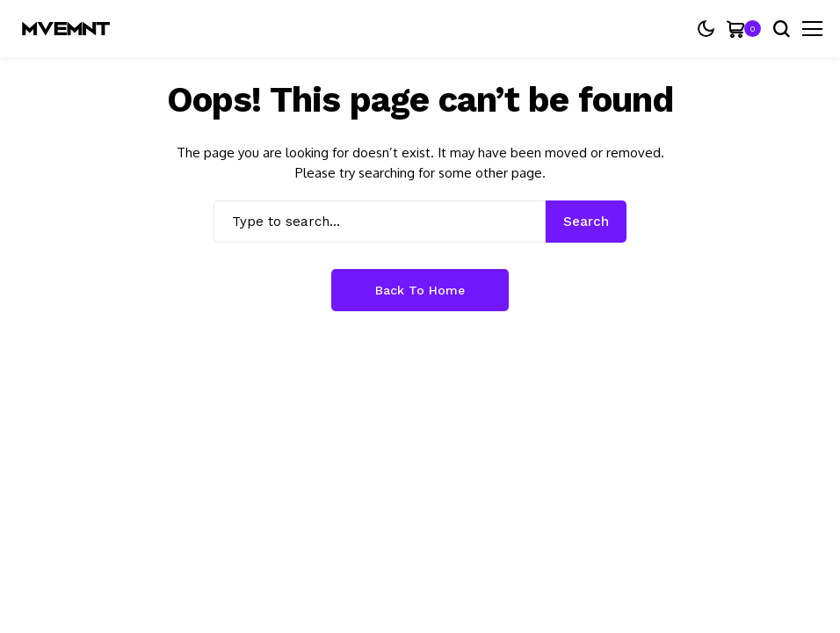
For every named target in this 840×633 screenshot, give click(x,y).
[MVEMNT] (66, 29)
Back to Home (420, 290)
